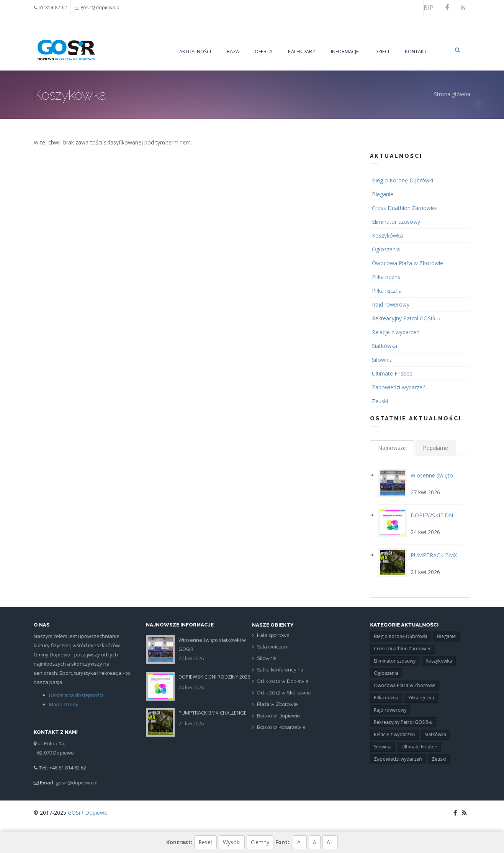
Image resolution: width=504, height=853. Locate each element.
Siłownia (383, 360)
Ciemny (260, 842)
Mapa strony (60, 704)
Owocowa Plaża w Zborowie (408, 263)
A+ (330, 842)
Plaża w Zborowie (277, 708)
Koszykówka (388, 235)
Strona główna (452, 94)
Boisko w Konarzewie (281, 731)
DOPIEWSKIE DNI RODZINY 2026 (214, 673)
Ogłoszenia (387, 249)
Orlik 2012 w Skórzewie (284, 696)
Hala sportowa (273, 639)
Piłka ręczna (388, 291)
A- (300, 842)
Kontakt (416, 51)
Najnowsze (392, 448)
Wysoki (232, 842)
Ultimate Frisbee (393, 373)
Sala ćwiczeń (272, 650)
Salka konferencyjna (280, 673)
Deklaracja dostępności (72, 695)
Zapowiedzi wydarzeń (400, 387)
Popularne (435, 448)
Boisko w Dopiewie (278, 719)
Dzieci (382, 51)
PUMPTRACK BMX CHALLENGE (213, 709)
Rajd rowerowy (391, 304)
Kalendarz (302, 51)
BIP (429, 8)
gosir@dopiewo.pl (101, 7)
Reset (205, 842)
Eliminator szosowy (397, 222)
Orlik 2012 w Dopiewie (283, 685)
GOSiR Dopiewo (88, 813)
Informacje (345, 51)
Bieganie (383, 194)
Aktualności (195, 51)
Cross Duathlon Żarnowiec (406, 208)
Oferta (263, 51)
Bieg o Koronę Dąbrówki (403, 180)
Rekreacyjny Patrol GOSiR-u (407, 318)
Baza (233, 51)
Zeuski (381, 401)
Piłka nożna (387, 277)
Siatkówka (385, 346)
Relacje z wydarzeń (397, 332)
